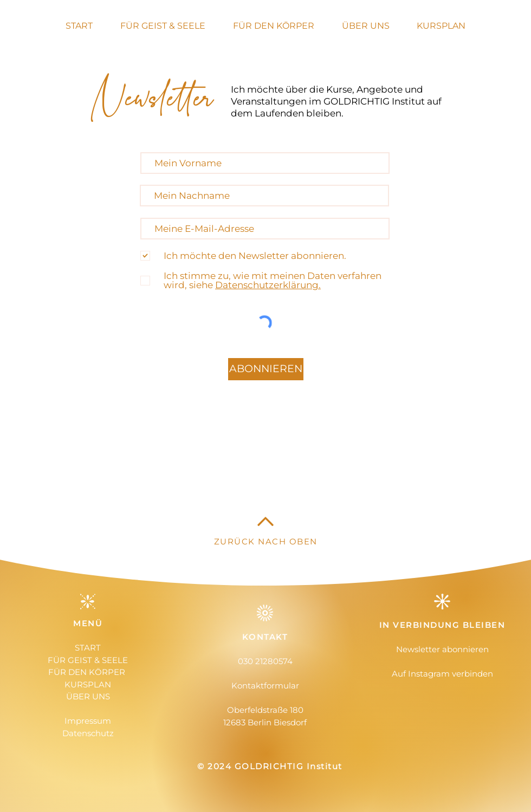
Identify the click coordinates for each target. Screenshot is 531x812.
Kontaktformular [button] (265, 686)
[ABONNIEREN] (266, 369)
